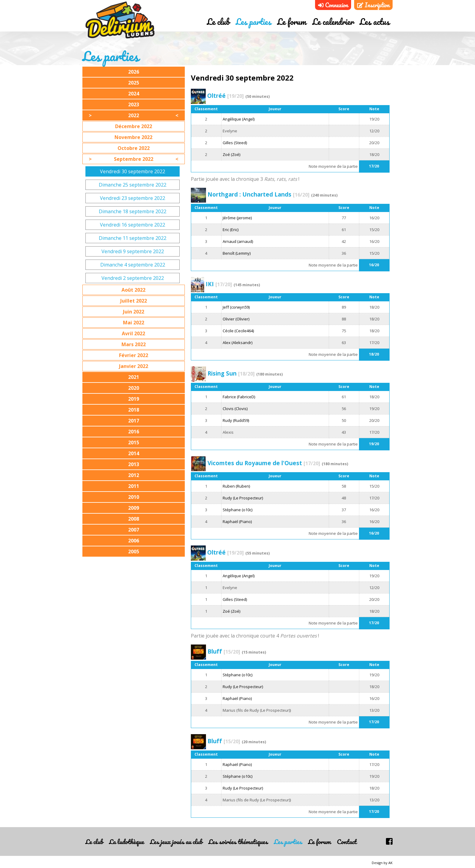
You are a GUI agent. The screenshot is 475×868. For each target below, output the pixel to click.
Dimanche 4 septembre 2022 (133, 265)
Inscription (373, 5)
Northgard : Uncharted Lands (259, 194)
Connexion (333, 5)
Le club (218, 22)
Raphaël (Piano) (237, 522)
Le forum (292, 22)
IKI (219, 284)
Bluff (224, 651)
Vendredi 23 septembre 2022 (133, 198)
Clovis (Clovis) (235, 409)
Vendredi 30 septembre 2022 (133, 171)
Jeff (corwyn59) (236, 307)
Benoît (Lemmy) (237, 253)
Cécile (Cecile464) (238, 331)
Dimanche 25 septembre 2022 (133, 185)
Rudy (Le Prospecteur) (243, 498)
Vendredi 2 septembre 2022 (133, 278)
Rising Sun (231, 373)
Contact (347, 841)
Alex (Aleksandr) (237, 343)
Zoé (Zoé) (231, 154)
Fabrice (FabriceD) (239, 397)
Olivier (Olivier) (236, 319)
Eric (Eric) (231, 230)
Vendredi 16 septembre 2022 (133, 225)
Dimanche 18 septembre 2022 (133, 211)
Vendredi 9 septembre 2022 (133, 251)
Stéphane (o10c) (237, 510)
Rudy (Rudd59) (236, 420)
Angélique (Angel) (239, 119)
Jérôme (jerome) (237, 218)
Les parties (253, 22)
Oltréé (226, 96)
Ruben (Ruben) (236, 486)
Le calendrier (333, 22)
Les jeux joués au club (176, 841)
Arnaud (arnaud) (238, 241)
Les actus (375, 22)
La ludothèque (126, 841)
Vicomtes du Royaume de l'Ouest (264, 463)
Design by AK (382, 863)
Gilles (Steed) (235, 143)
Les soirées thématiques (238, 841)
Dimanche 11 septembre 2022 (133, 238)
